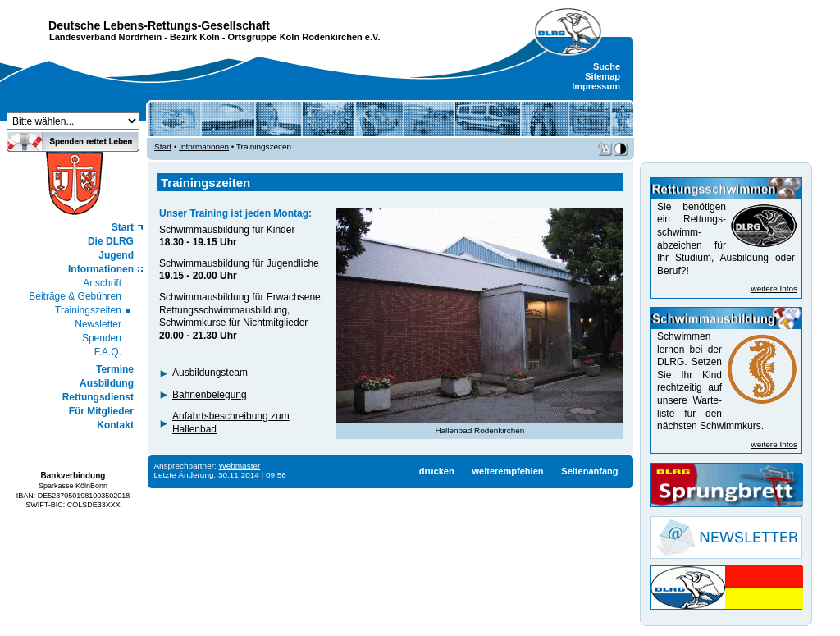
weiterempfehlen (507, 471)
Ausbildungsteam (210, 373)
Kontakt (115, 425)
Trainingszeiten (88, 310)
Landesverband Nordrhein (105, 37)
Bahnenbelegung (210, 395)
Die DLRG (111, 241)
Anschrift (102, 283)
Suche (607, 66)
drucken (437, 471)
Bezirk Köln (195, 37)
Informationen (101, 269)
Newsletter (98, 324)
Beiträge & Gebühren (75, 296)
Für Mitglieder (101, 411)
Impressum (596, 86)
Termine (115, 369)
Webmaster (240, 466)
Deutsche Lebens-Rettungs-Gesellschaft (159, 25)
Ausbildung (107, 383)
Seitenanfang (589, 471)
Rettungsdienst (98, 397)
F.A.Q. (108, 352)
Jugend (116, 255)
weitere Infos (774, 288)
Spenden (102, 338)
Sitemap (603, 76)
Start (123, 227)
